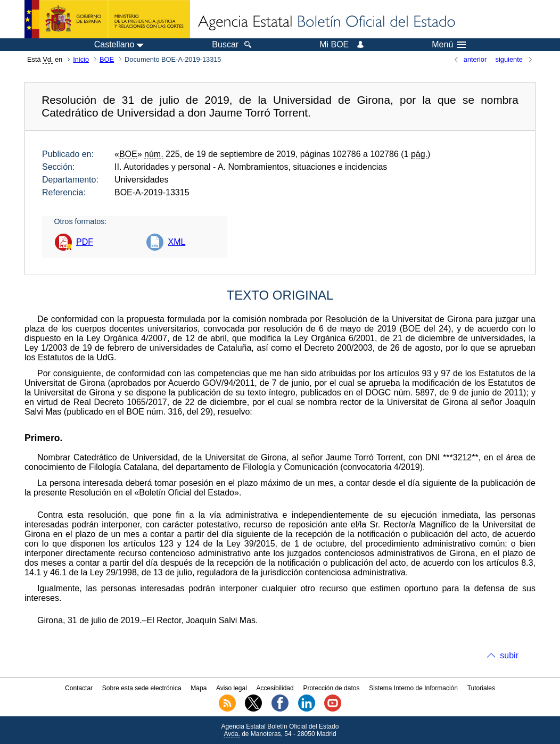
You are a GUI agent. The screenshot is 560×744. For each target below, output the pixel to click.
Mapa (199, 688)
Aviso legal (232, 688)
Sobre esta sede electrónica (142, 688)
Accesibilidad (275, 688)
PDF (85, 242)
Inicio (81, 59)
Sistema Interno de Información (413, 688)
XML (176, 242)
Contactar (79, 688)
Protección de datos (331, 688)
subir (509, 655)
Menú (449, 45)
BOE (107, 59)
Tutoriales (481, 688)
